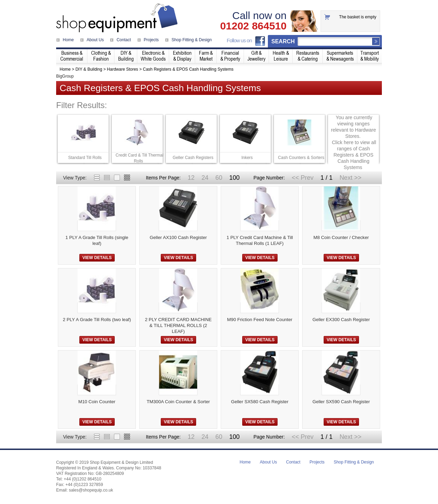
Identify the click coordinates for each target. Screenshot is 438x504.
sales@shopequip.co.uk (91, 490)
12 (191, 178)
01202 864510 (253, 26)
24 (205, 178)
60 (219, 178)
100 (234, 178)
